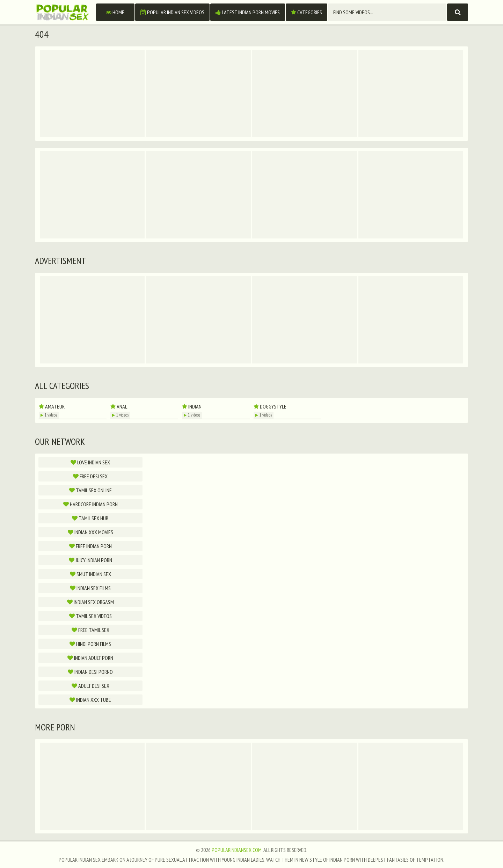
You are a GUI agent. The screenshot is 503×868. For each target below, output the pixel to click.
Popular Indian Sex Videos (172, 12)
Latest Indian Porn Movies (248, 12)
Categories (307, 12)
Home (115, 12)
